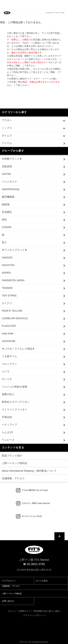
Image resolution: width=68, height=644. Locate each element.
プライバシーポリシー (34, 615)
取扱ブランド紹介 (12, 456)
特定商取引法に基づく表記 (46, 611)
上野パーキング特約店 (15, 463)
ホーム (11, 611)
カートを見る (42, 581)
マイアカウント (9, 581)
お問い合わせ (8, 601)
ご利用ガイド (24, 611)
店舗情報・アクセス (13, 478)
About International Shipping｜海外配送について (29, 471)
